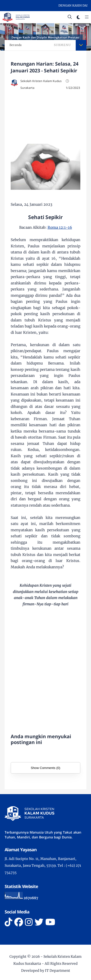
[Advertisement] (46, 116)
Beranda (16, 45)
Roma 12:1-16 (60, 227)
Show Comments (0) (45, 768)
